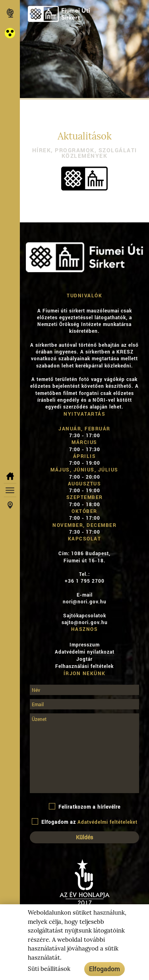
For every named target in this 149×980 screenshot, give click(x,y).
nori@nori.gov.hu (85, 601)
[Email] (84, 704)
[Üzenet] (84, 753)
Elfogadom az (85, 822)
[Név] (84, 690)
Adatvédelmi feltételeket (107, 822)
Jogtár (84, 659)
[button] (10, 33)
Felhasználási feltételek (84, 666)
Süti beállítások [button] (49, 969)
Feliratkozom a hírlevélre (85, 807)
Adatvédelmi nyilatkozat (85, 652)
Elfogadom (104, 969)
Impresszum (85, 644)
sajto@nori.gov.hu (85, 622)
